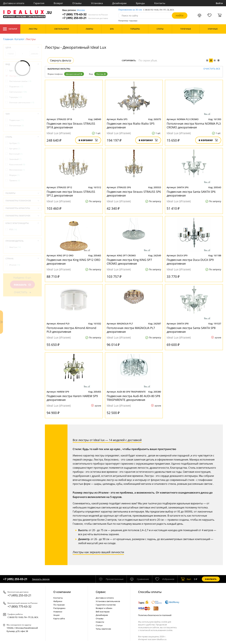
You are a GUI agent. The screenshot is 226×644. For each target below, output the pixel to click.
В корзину (88, 140)
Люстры (101, 74)
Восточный (16, 154)
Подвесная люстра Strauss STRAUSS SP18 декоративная (71, 125)
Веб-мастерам (103, 612)
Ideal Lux (15, 247)
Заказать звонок (41, 579)
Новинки (58, 612)
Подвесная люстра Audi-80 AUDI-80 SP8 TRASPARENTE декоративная (133, 398)
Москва (81, 10)
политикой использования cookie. (156, 630)
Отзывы (77, 3)
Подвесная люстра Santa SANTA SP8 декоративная (191, 330)
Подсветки (16, 87)
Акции (56, 615)
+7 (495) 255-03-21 (85, 18)
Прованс (15, 180)
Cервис (101, 592)
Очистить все (212, 69)
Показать (22, 285)
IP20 (13, 229)
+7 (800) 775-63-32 (85, 14)
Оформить (211, 579)
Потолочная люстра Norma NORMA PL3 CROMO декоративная (194, 125)
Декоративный (74, 74)
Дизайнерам (119, 3)
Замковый (15, 159)
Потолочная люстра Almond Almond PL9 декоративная (71, 330)
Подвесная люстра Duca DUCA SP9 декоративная (190, 262)
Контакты (160, 3)
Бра (13, 71)
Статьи (99, 625)
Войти (219, 3)
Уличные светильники (22, 102)
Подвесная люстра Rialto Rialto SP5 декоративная (131, 125)
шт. (186, 579)
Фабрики (58, 601)
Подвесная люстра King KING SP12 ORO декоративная (73, 262)
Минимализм (17, 170)
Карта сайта (59, 618)
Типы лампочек (103, 629)
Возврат (58, 3)
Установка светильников (108, 601)
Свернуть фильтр (61, 60)
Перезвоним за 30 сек (130, 10)
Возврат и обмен (104, 608)
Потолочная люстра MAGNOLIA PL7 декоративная (131, 330)
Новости (100, 622)
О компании (62, 592)
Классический (17, 164)
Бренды (140, 3)
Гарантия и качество (106, 605)
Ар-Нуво (14, 143)
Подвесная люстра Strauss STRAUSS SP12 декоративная (71, 194)
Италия (15, 265)
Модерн (14, 175)
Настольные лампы (20, 81)
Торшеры (16, 97)
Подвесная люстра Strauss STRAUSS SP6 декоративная (134, 194)
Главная (8, 39)
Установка (97, 3)
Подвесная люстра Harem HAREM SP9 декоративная (72, 398)
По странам (59, 605)
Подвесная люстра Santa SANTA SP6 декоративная (191, 194)
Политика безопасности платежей (155, 615)
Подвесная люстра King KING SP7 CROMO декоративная (129, 262)
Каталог (10, 29)
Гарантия (39, 3)
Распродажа (59, 608)
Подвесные (16, 120)
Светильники (18, 92)
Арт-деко (15, 149)
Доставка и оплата (14, 3)
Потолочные (16, 125)
